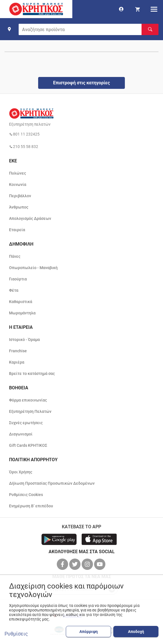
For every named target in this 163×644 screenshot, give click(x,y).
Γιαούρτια (18, 279)
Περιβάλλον (20, 196)
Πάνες (15, 256)
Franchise (18, 351)
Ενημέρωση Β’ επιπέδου (31, 506)
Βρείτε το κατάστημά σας (32, 373)
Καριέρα (17, 362)
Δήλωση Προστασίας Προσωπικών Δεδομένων (52, 483)
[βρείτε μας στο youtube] (100, 564)
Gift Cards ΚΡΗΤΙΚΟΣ (28, 445)
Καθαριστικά (21, 302)
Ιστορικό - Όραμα (24, 340)
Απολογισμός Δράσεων (30, 218)
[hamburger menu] (154, 9)
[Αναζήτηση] (150, 29)
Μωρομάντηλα (22, 313)
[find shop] (9, 29)
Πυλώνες (18, 173)
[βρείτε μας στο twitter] (75, 564)
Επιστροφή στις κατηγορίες (81, 83)
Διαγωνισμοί (21, 434)
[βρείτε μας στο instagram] (88, 564)
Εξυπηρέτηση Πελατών (30, 411)
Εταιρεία (17, 230)
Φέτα (14, 290)
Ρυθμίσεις (16, 634)
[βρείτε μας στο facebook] (63, 564)
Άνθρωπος (19, 207)
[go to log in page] (121, 9)
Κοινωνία (18, 184)
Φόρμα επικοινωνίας (28, 400)
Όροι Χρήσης (21, 472)
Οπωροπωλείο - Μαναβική (33, 268)
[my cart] (138, 9)
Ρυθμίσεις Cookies (26, 495)
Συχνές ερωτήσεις (26, 423)
